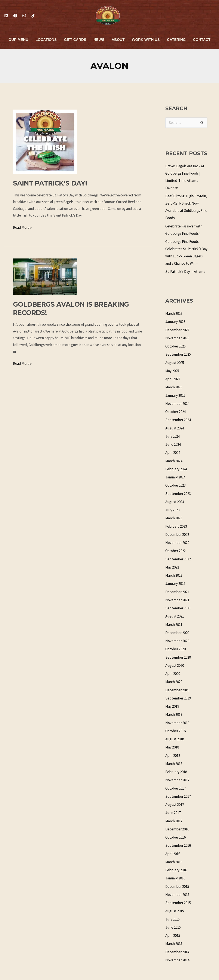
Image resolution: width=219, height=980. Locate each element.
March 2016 (174, 862)
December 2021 (177, 592)
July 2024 (172, 436)
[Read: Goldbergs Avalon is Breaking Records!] (45, 276)
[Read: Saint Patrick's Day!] (45, 141)
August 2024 (175, 428)
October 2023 (175, 485)
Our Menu (18, 40)
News (99, 40)
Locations (46, 40)
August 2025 (175, 363)
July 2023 (172, 510)
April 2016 (173, 854)
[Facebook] (15, 16)
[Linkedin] (6, 16)
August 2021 (175, 616)
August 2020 (175, 665)
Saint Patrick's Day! (50, 183)
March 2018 (174, 764)
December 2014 (177, 952)
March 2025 (174, 387)
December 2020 (177, 633)
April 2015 (173, 935)
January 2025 (175, 395)
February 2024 (176, 469)
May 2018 (172, 747)
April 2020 (173, 674)
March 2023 (174, 518)
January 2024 (175, 477)
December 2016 (177, 829)
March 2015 (174, 944)
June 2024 (173, 444)
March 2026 (174, 313)
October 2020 (175, 649)
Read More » (22, 227)
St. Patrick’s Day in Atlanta (185, 272)
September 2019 (178, 698)
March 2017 (174, 821)
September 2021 (178, 608)
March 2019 (174, 714)
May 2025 (172, 371)
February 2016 (176, 870)
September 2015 (178, 903)
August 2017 (175, 805)
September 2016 (178, 845)
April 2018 (173, 756)
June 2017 (173, 813)
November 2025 (177, 338)
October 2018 (175, 731)
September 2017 (178, 796)
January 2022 (175, 584)
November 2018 (177, 723)
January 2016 (175, 878)
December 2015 (177, 886)
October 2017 (175, 788)
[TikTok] (33, 16)
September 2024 (178, 420)
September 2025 (178, 354)
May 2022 (172, 567)
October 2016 (175, 837)
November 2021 (177, 600)
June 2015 (173, 927)
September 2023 (178, 494)
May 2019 (172, 706)
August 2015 (175, 911)
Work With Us (146, 40)
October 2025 (175, 346)
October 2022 (175, 551)
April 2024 (173, 453)
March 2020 (174, 682)
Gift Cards (75, 40)
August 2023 (175, 502)
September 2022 (178, 559)
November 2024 (177, 404)
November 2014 (177, 960)
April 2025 (173, 379)
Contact (202, 40)
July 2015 (172, 919)
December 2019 (177, 690)
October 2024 (175, 412)
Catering (176, 40)
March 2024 (174, 461)
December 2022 (177, 535)
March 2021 (174, 625)
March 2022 (174, 575)
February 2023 (176, 526)
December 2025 (177, 330)
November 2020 (177, 641)
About (118, 40)
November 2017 (177, 780)
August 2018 (175, 739)
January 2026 (175, 322)
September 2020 (178, 657)
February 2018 (176, 772)
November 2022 (177, 543)
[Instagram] (24, 16)
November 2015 (177, 895)
